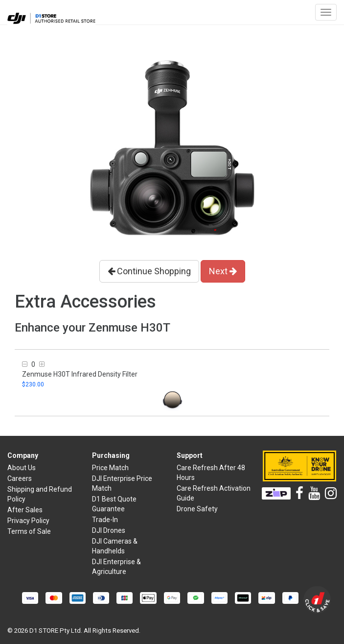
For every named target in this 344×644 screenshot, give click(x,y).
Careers (20, 478)
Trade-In (105, 520)
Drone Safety (197, 509)
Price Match (110, 468)
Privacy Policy (28, 521)
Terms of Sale (29, 531)
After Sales (25, 510)
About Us (22, 468)
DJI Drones (109, 530)
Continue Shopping (149, 271)
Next (223, 271)
